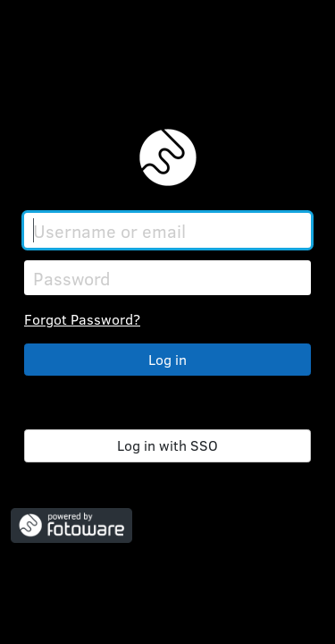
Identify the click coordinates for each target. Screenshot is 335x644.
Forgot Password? (82, 319)
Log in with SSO (167, 445)
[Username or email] (167, 230)
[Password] (167, 278)
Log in (167, 359)
